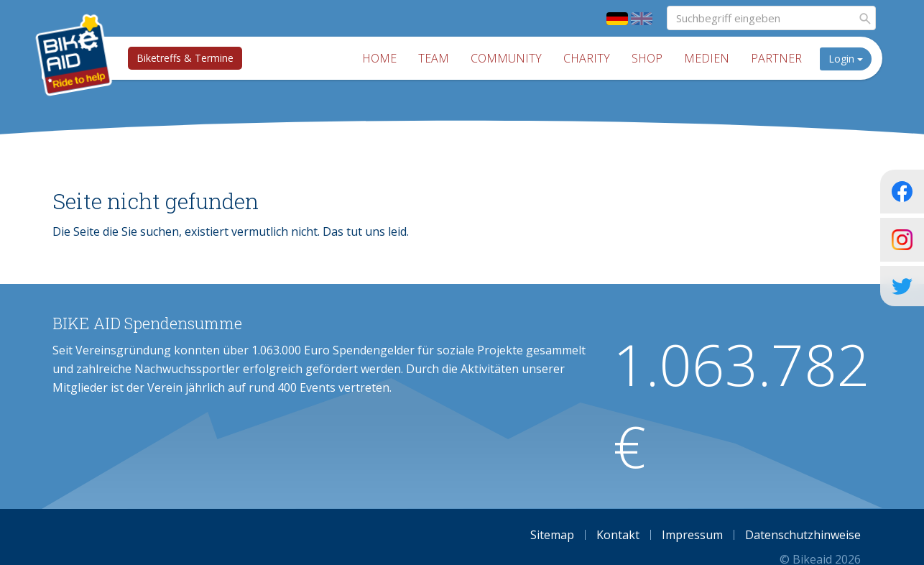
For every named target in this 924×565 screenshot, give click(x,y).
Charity (589, 58)
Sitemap (552, 535)
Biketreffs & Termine (184, 58)
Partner (779, 58)
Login (848, 59)
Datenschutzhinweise (803, 535)
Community (508, 58)
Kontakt (618, 535)
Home (382, 58)
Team (436, 58)
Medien (709, 58)
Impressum (692, 535)
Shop (649, 58)
